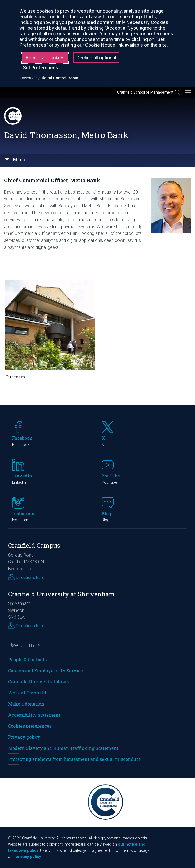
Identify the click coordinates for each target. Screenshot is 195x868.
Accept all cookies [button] (45, 58)
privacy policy (28, 857)
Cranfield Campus (34, 545)
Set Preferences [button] (41, 68)
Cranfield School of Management (145, 92)
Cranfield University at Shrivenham (61, 594)
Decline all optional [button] (96, 58)
